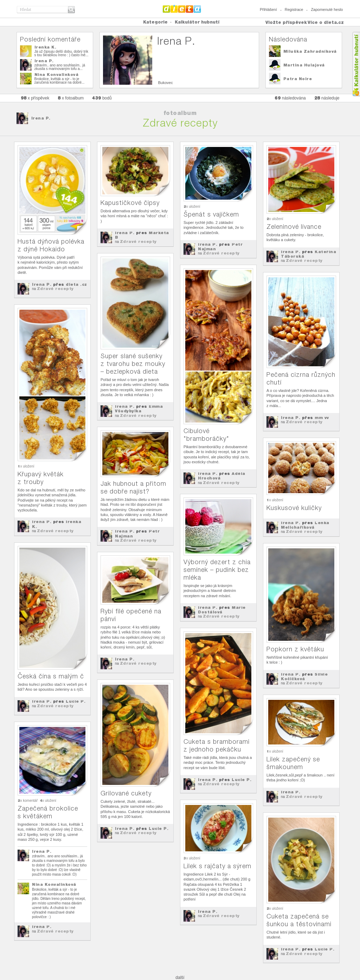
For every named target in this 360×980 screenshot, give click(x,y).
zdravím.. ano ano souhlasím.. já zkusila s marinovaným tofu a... (60, 67)
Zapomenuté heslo (327, 9)
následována (290, 98)
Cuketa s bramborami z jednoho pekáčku (217, 745)
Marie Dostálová (222, 610)
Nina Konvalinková (57, 75)
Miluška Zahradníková (310, 51)
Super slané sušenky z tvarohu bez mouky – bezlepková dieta (133, 364)
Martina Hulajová (304, 65)
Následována (288, 39)
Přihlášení (268, 9)
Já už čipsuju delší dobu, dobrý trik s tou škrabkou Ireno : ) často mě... (62, 53)
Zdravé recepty (55, 289)
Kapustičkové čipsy (130, 203)
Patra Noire (298, 79)
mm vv (322, 418)
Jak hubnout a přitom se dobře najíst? (133, 487)
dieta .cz (76, 284)
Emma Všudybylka (139, 409)
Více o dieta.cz (326, 22)
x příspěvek (35, 98)
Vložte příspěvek (286, 22)
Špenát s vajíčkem (211, 214)
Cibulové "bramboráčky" (206, 435)
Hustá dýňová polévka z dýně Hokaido (51, 245)
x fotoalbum (71, 98)
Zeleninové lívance (294, 227)
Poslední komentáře (50, 39)
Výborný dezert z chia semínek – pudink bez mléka (217, 570)
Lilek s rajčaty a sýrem (217, 866)
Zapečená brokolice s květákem (48, 812)
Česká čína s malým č (51, 676)
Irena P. (44, 61)
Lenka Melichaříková (305, 525)
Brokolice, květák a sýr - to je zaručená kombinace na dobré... (60, 81)
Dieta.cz (182, 9)
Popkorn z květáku (295, 649)
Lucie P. (76, 701)
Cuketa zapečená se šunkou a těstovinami (299, 920)
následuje (327, 98)
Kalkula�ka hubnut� (356, 64)
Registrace (294, 9)
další (180, 978)
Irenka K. (46, 47)
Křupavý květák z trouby (41, 478)
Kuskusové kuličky (294, 508)
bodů (102, 98)
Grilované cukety (126, 793)
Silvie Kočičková (304, 676)
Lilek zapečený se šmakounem (293, 763)
